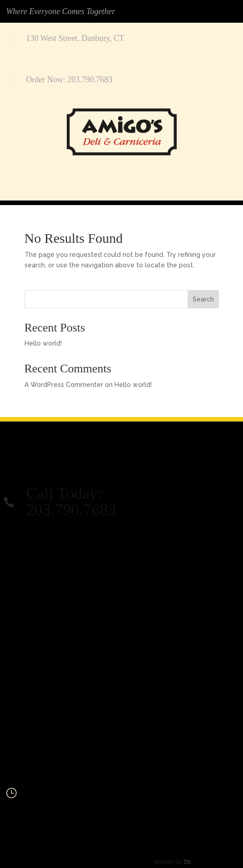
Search (203, 299)
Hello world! (43, 343)
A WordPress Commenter (64, 385)
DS (171, 862)
